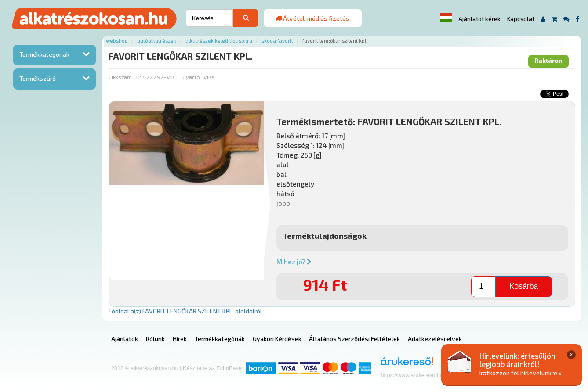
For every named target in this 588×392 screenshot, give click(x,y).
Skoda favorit (277, 41)
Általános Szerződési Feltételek (354, 339)
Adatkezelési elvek (435, 339)
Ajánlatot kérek (479, 19)
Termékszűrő (38, 78)
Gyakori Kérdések (277, 339)
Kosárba (524, 286)
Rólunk (155, 339)
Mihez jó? (294, 262)
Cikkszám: (121, 77)
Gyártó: (192, 77)
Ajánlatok (125, 339)
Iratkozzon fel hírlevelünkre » (521, 373)
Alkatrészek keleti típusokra (219, 41)
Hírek (180, 339)
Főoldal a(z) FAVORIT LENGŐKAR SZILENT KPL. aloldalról (185, 311)
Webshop (117, 41)
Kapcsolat (521, 19)
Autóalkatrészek (157, 41)
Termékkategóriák (44, 54)
